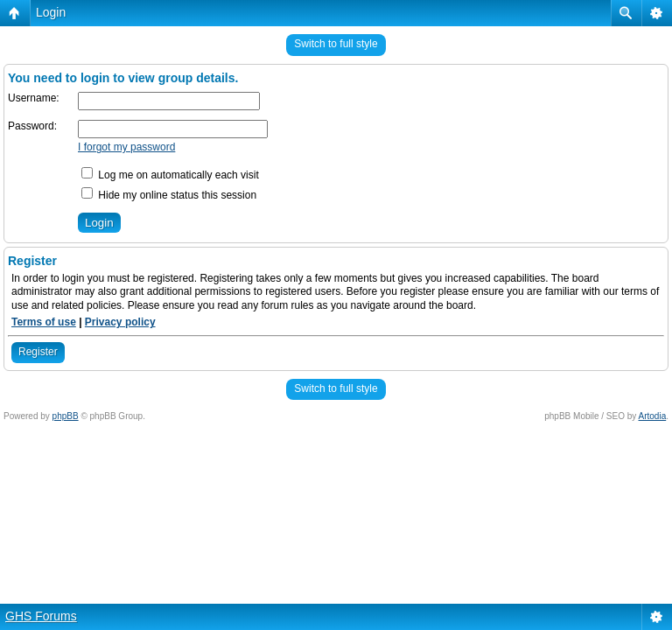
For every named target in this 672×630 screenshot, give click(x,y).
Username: (34, 98)
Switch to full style (336, 44)
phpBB (66, 416)
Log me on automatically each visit (170, 175)
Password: (32, 126)
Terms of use (44, 322)
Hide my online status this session (169, 195)
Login (51, 12)
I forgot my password (126, 147)
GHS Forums (41, 616)
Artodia (653, 416)
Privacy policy (120, 322)
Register (38, 352)
